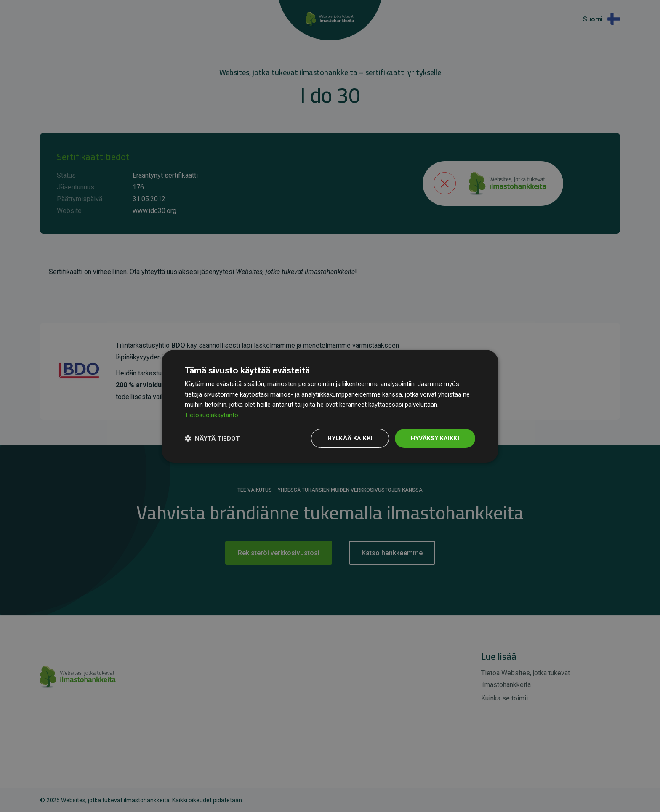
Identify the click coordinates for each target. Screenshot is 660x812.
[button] (212, 438)
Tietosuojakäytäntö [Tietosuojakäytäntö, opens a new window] (212, 415)
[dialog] (330, 406)
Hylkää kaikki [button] (350, 438)
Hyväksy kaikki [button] (435, 438)
